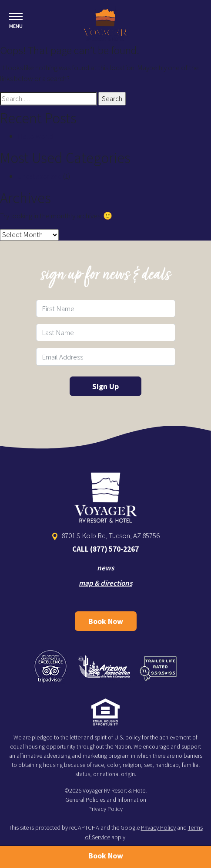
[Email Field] (106, 356)
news (105, 568)
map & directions (105, 583)
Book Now (106, 621)
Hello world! (36, 136)
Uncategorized (40, 176)
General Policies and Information (106, 800)
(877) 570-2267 (114, 549)
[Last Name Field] (106, 332)
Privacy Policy (105, 809)
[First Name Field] (106, 309)
